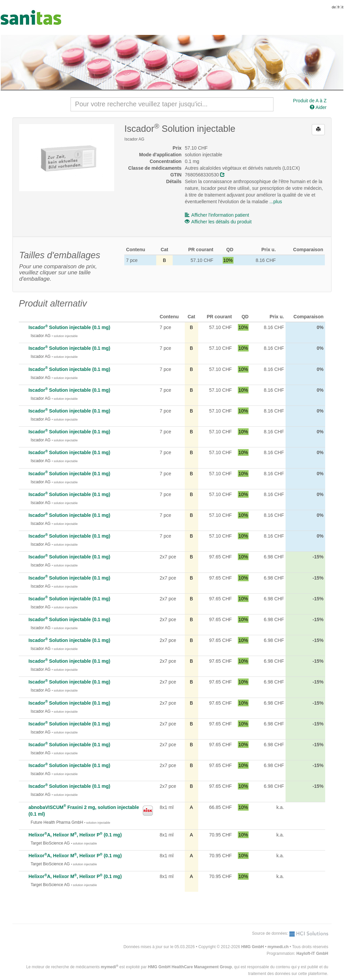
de (334, 7)
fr (339, 7)
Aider (318, 107)
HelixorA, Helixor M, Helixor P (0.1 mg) (75, 835)
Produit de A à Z (310, 101)
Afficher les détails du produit (218, 222)
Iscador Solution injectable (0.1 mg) (69, 327)
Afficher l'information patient (217, 215)
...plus (276, 202)
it (343, 7)
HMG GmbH (252, 947)
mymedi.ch (278, 947)
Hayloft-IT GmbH (312, 954)
